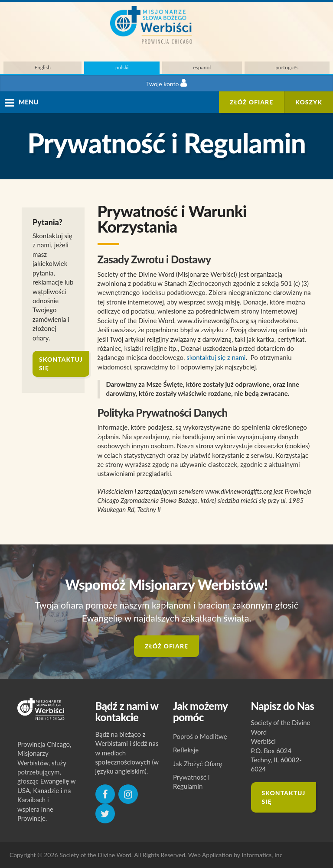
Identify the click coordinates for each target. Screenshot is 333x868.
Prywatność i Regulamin (191, 782)
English (43, 67)
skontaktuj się (61, 364)
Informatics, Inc (262, 855)
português (287, 67)
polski (122, 67)
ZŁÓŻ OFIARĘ (251, 102)
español (202, 67)
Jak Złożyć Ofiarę (198, 764)
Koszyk (309, 102)
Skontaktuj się (284, 797)
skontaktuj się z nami (216, 357)
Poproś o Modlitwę (200, 736)
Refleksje (186, 750)
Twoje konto (166, 83)
